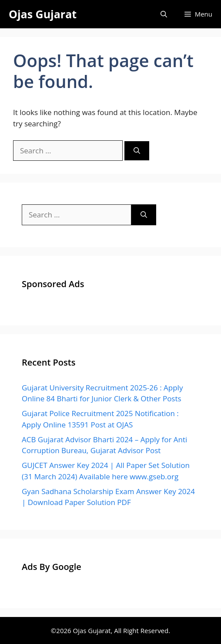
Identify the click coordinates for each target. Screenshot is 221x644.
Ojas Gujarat (43, 14)
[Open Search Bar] (164, 14)
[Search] (137, 151)
